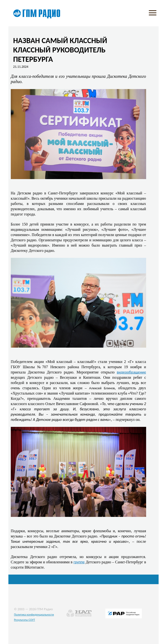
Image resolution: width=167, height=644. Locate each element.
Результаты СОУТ (24, 620)
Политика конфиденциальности (34, 614)
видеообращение (131, 372)
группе (79, 562)
